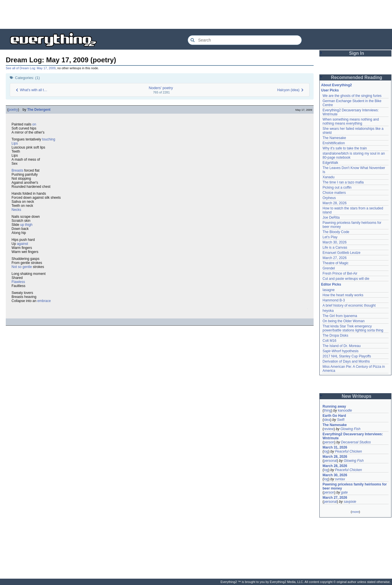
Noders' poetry (161, 88)
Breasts (17, 170)
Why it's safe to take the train (345, 148)
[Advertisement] (196, 14)
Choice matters (334, 193)
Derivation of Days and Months (346, 361)
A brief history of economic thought (349, 305)
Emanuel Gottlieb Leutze (341, 253)
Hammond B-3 (334, 300)
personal (330, 461)
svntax (340, 479)
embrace (44, 301)
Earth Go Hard (334, 416)
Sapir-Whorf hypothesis (341, 351)
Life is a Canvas (335, 247)
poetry (13, 110)
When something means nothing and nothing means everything (351, 121)
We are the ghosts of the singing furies (352, 96)
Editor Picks (331, 284)
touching (49, 139)
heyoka (328, 311)
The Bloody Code (336, 232)
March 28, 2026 (334, 203)
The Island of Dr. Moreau (342, 346)
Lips (15, 143)
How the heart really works (343, 295)
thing (327, 410)
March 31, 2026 (335, 447)
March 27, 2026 (334, 258)
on (34, 124)
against (23, 244)
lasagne (329, 290)
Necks (16, 210)
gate (344, 492)
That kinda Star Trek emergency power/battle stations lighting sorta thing (353, 328)
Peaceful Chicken (348, 451)
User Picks (330, 90)
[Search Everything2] (245, 40)
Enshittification (334, 143)
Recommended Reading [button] (357, 77)
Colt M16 (329, 341)
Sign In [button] (357, 53)
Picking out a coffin (337, 187)
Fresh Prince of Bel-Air (340, 273)
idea (327, 420)
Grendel (329, 268)
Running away (334, 406)
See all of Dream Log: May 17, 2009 (31, 68)
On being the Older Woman (344, 321)
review (329, 429)
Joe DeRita (331, 217)
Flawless (18, 282)
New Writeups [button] (357, 396)
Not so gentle (22, 267)
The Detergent (39, 110)
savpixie (350, 502)
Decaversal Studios (356, 442)
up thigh (26, 225)
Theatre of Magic (336, 263)
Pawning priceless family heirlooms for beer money (355, 486)
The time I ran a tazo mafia (343, 182)
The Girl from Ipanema (340, 316)
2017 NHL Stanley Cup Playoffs (347, 356)
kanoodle (345, 410)
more (355, 512)
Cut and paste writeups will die (346, 279)
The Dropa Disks (335, 335)
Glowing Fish (350, 429)
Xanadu (328, 177)
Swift (341, 420)
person (329, 442)
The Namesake (334, 138)
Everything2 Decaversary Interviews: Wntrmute (353, 436)
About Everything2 (337, 85)
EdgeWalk (330, 163)
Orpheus (329, 198)
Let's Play (330, 237)
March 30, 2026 (334, 242)
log (326, 451)
